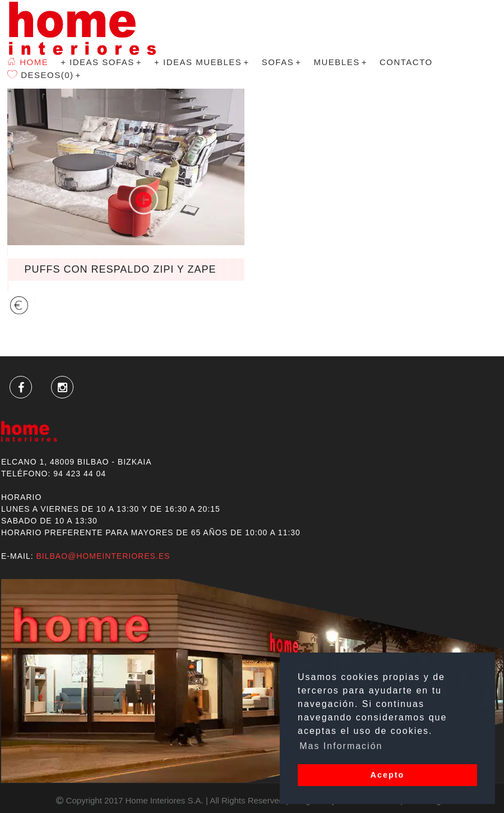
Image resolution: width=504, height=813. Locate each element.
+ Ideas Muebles (202, 84)
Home (28, 84)
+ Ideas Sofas (101, 84)
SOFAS (282, 84)
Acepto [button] (388, 775)
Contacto (406, 84)
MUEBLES (340, 84)
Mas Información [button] (341, 746)
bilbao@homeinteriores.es (103, 556)
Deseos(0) (44, 140)
